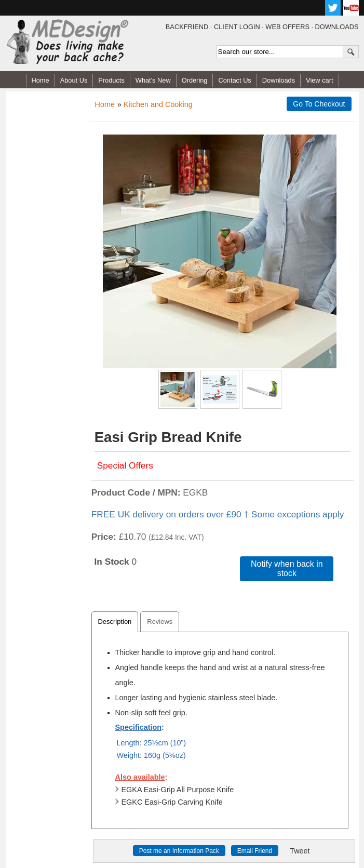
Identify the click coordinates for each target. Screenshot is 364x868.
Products (111, 80)
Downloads (279, 80)
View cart (319, 80)
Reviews (160, 622)
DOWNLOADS (337, 27)
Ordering (195, 80)
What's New (153, 80)
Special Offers (125, 465)
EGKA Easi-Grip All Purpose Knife (175, 790)
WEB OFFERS (287, 27)
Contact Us (234, 80)
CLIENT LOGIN (237, 27)
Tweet (300, 851)
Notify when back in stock (287, 569)
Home (41, 80)
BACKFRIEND (187, 27)
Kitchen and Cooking (158, 104)
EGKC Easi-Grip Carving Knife (169, 802)
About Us (74, 80)
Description (115, 622)
